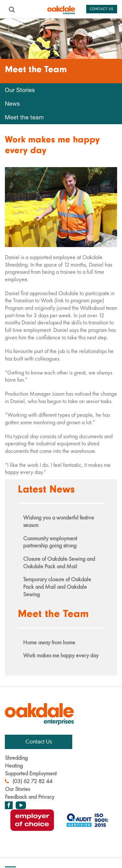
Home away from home (49, 642)
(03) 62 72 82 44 (29, 781)
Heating (14, 765)
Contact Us (39, 742)
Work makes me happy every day (61, 655)
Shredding (16, 758)
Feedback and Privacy (30, 797)
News (12, 104)
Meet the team (24, 117)
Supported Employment (31, 773)
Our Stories (20, 90)
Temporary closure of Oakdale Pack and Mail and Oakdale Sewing (57, 586)
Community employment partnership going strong (50, 542)
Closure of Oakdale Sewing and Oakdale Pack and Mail (59, 562)
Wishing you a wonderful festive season (59, 521)
